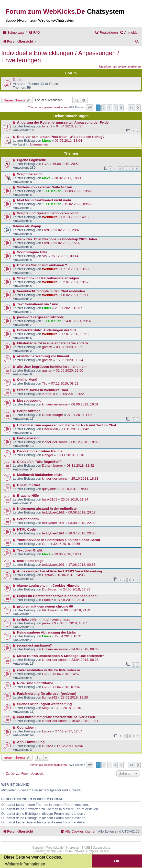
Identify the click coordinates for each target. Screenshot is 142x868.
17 (126, 169)
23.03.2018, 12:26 (74, 697)
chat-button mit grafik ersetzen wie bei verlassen (56, 717)
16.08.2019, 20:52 (66, 164)
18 (132, 169)
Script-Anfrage (29, 411)
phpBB (55, 851)
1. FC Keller (51, 191)
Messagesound (29, 400)
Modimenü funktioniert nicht (40, 475)
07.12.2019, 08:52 (65, 383)
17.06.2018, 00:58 (82, 565)
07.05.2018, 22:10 (70, 600)
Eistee (47, 731)
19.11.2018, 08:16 (70, 455)
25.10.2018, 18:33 (85, 478)
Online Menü (27, 380)
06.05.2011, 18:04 (68, 141)
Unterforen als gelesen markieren (120, 67)
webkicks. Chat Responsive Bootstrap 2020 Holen (57, 239)
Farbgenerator (29, 438)
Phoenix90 (50, 429)
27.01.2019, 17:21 (80, 415)
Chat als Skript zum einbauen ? (42, 265)
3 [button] (110, 108)
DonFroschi (51, 589)
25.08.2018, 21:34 (74, 499)
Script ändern (28, 519)
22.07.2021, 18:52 (75, 282)
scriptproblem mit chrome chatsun (45, 619)
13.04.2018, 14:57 (66, 674)
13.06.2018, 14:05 (71, 575)
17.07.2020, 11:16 (75, 334)
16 (120, 169)
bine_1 (47, 126)
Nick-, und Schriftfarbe (35, 683)
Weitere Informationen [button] (25, 864)
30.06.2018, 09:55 (67, 544)
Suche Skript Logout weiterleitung (45, 704)
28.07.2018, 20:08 (82, 533)
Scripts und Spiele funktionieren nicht (47, 213)
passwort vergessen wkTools (40, 317)
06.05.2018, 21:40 (78, 610)
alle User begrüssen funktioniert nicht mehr (52, 367)
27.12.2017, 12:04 (69, 731)
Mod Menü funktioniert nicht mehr (44, 200)
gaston (47, 347)
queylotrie (49, 489)
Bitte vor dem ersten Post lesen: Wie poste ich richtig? (61, 137)
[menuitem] (34, 32)
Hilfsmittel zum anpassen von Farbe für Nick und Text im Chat (67, 425)
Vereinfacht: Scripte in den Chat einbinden (51, 291)
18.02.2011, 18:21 (68, 178)
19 (137, 169)
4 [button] (115, 108)
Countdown (26, 727)
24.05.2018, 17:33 (77, 589)
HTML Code (26, 529)
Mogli (46, 708)
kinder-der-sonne (55, 404)
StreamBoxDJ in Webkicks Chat (43, 390)
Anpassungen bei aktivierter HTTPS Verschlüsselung (60, 571)
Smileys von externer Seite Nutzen (45, 187)
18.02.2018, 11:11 (85, 721)
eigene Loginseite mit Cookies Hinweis (48, 586)
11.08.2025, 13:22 (78, 191)
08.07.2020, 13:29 (70, 347)
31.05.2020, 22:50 (70, 370)
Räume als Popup (27, 226)
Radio (18, 80)
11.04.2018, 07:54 (66, 687)
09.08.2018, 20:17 (82, 512)
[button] (90, 108)
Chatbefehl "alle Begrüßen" (39, 462)
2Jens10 (48, 394)
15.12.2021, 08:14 (65, 256)
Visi (45, 256)
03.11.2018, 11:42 (80, 465)
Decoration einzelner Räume (40, 451)
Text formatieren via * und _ (39, 304)
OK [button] (117, 861)
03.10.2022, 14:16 (75, 217)
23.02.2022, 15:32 (67, 243)
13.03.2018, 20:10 (68, 708)
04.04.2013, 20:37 (70, 126)
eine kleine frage (30, 561)
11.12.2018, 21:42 (75, 429)
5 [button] (121, 108)
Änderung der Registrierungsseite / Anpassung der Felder (64, 122)
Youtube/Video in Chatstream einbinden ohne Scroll (59, 540)
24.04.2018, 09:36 (85, 649)
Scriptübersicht (30, 174)
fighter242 (50, 697)
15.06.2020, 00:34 (70, 360)
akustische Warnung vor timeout (43, 356)
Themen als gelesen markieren (47, 107)
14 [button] (131, 108)
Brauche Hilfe (28, 496)
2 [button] (104, 108)
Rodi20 (47, 746)
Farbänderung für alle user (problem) (47, 694)
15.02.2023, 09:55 (78, 204)
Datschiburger (52, 415)
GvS (45, 164)
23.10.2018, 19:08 (74, 489)
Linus (46, 141)
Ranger (47, 455)
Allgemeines (39, 144)
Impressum (74, 848)
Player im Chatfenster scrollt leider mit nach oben (57, 596)
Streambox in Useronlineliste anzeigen (48, 278)
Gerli (46, 544)
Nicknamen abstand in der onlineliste (47, 509)
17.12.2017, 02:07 (70, 746)
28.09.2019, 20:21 (72, 394)
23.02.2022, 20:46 (67, 230)
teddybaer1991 (53, 512)
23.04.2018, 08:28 (85, 660)
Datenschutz (101, 848)
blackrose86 (51, 610)
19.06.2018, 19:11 (68, 554)
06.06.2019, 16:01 (85, 404)
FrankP (47, 600)
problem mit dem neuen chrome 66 (45, 606)
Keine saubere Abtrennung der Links (47, 632)
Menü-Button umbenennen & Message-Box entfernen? (61, 656)
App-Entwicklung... (32, 742)
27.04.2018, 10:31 (68, 636)
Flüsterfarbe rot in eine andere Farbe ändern (53, 343)
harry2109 (50, 499)
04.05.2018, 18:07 (73, 623)
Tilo (45, 383)
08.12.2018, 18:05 (85, 442)
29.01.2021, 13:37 (68, 308)
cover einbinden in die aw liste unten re (49, 670)
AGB (87, 848)
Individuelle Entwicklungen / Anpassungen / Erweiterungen (60, 56)
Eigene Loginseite (32, 160)
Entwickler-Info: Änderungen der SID (47, 330)
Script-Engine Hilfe (32, 252)
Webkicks (50, 217)
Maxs (46, 178)
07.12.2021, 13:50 (75, 269)
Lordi (46, 230)
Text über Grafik (30, 550)
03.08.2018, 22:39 (82, 523)
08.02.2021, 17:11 (75, 295)
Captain (48, 575)
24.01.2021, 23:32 (78, 321)
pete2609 (49, 623)
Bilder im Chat (29, 485)
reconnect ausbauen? (35, 645)
